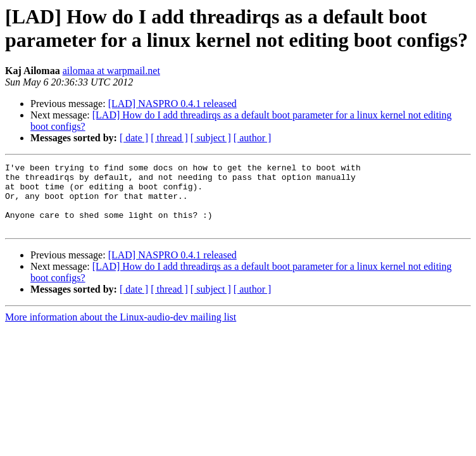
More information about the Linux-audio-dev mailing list (121, 330)
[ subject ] (211, 138)
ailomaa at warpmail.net (111, 71)
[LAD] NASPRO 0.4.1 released (172, 104)
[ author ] (253, 138)
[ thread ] (169, 138)
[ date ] (134, 138)
